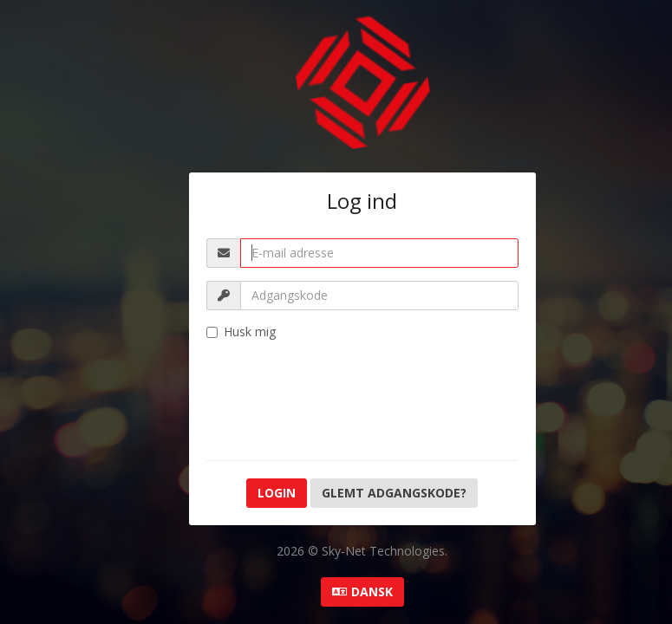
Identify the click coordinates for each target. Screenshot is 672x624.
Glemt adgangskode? (394, 493)
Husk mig (241, 331)
